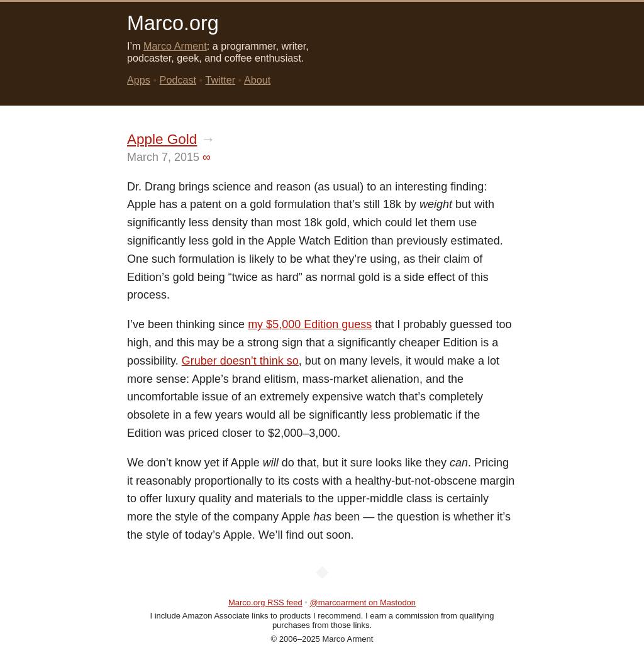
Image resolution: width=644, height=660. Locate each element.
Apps (139, 80)
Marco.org (173, 23)
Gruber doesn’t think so (240, 361)
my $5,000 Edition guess (310, 324)
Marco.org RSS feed (265, 602)
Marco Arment (175, 46)
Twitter (220, 80)
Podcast (178, 80)
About (257, 80)
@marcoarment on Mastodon (363, 602)
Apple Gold (162, 139)
